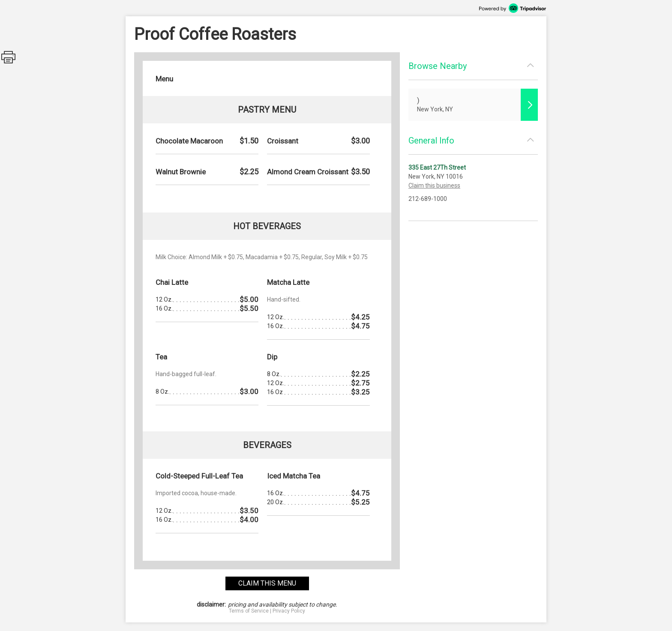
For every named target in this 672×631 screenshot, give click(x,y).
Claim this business (434, 185)
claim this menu (267, 583)
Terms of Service (249, 611)
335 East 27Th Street (437, 167)
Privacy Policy (289, 611)
